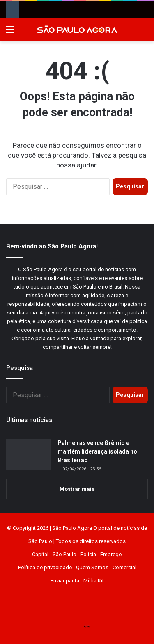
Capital (40, 554)
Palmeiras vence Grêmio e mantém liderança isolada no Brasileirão (97, 451)
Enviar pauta (65, 581)
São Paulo (64, 554)
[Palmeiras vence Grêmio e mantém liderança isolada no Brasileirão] (29, 454)
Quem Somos (92, 567)
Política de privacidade (45, 567)
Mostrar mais (77, 489)
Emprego (111, 554)
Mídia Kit (94, 581)
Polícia (88, 554)
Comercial (124, 567)
